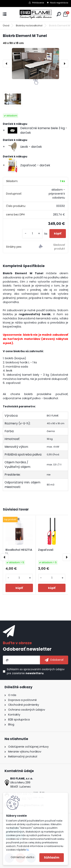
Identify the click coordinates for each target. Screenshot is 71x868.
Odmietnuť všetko (22, 857)
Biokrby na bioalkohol (29, 26)
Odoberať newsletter (27, 649)
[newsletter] (54, 660)
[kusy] (32, 234)
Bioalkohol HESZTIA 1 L (19, 552)
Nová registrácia (59, 3)
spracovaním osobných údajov (44, 669)
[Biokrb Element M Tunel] (35, 64)
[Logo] (36, 14)
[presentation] (7, 64)
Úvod (6, 26)
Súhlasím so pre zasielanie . (36, 671)
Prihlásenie (38, 3)
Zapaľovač (46, 550)
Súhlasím (52, 857)
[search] (59, 14)
